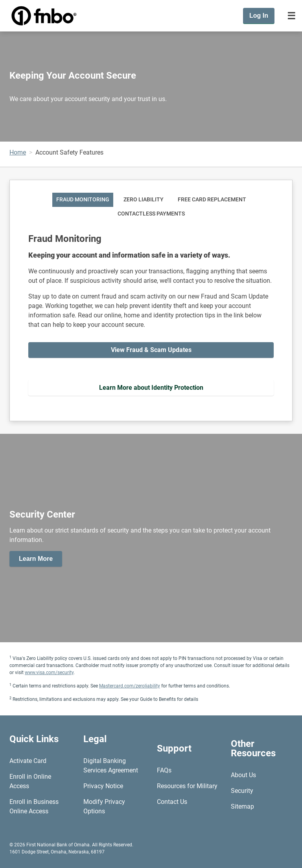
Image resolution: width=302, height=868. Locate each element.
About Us (243, 775)
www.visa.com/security (49, 673)
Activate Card (28, 761)
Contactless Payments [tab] (151, 214)
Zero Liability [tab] (144, 200)
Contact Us (172, 802)
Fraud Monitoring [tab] (83, 200)
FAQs (164, 770)
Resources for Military (187, 786)
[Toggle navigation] (291, 16)
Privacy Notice (103, 786)
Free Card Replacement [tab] (212, 200)
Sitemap (242, 806)
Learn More (36, 559)
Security (242, 791)
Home (18, 152)
